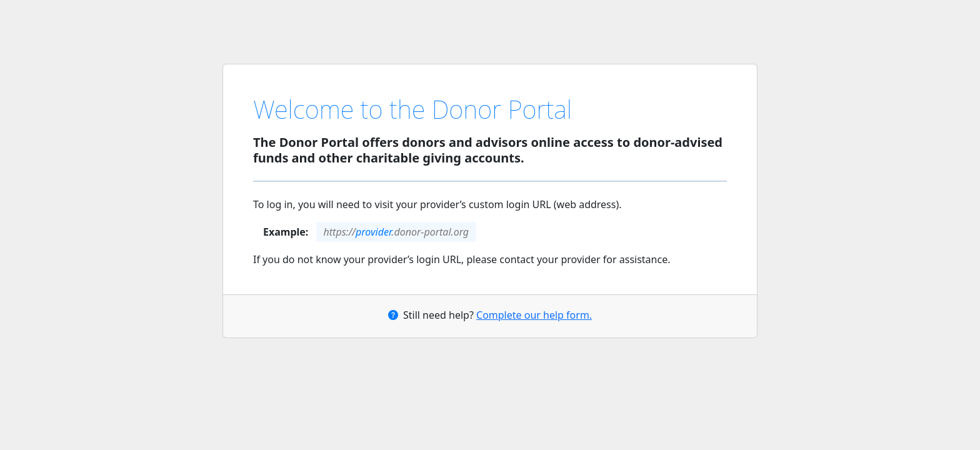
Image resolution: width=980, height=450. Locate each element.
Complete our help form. (534, 315)
